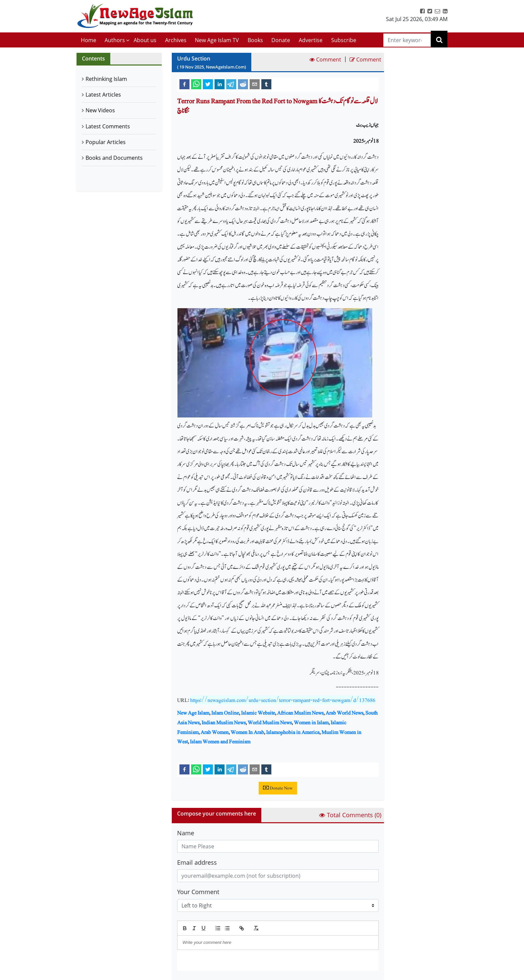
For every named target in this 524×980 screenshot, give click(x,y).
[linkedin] (220, 84)
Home (89, 40)
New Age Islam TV (217, 40)
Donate (281, 40)
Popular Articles (106, 142)
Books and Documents (114, 158)
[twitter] (208, 84)
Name (186, 833)
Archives (176, 40)
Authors (115, 40)
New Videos (100, 110)
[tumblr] (266, 84)
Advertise (311, 40)
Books (255, 40)
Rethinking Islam (106, 79)
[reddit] (243, 84)
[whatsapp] (196, 84)
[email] (255, 84)
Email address (197, 862)
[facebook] (184, 84)
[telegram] (231, 84)
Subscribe (344, 40)
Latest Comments (108, 126)
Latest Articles (103, 95)
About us (145, 40)
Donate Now (278, 788)
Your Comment (198, 892)
